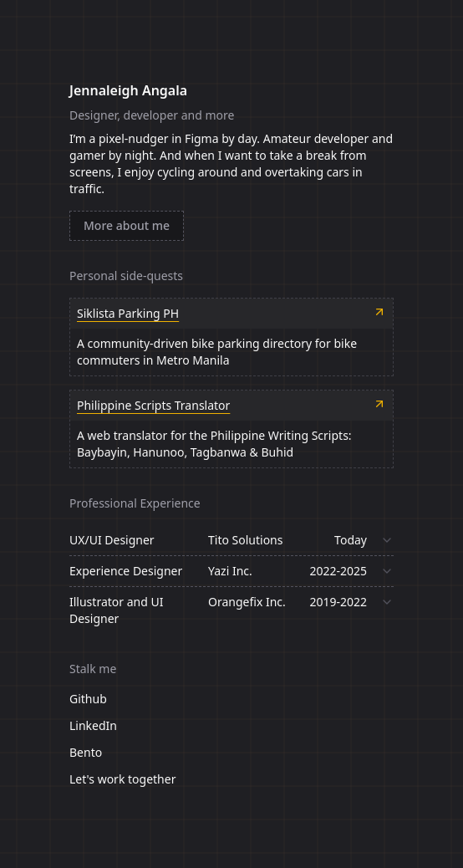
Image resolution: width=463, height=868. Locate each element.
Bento (86, 752)
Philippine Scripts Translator (153, 405)
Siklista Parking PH (128, 313)
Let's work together (122, 779)
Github (88, 699)
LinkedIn (93, 725)
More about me (127, 225)
